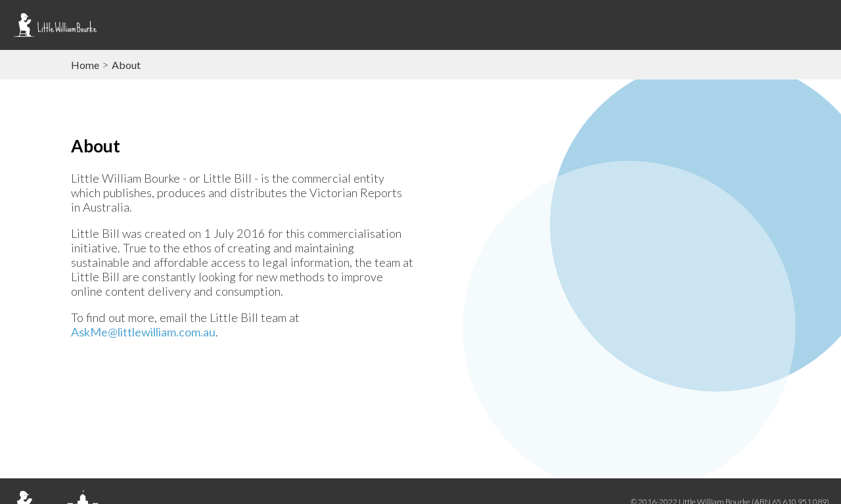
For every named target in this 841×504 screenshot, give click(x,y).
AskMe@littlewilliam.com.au (143, 332)
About (126, 65)
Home (85, 65)
